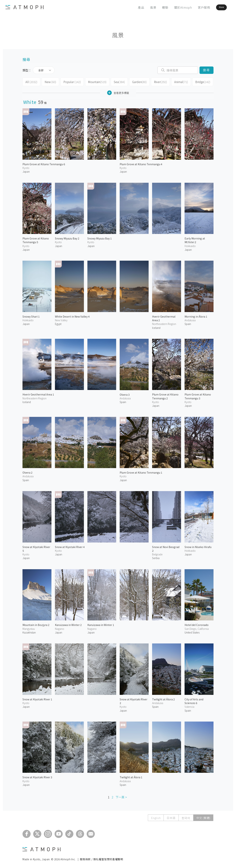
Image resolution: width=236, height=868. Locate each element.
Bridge (197, 81)
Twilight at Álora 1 (131, 776)
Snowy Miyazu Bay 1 (100, 237)
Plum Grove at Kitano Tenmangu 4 (141, 163)
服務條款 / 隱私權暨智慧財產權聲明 (101, 858)
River (156, 81)
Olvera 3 (125, 393)
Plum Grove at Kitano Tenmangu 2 (165, 395)
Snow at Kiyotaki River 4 (70, 546)
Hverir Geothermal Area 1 (38, 393)
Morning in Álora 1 (196, 315)
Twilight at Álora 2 (163, 698)
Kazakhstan (29, 631)
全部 (41, 70)
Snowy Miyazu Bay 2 (67, 237)
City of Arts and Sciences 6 (194, 700)
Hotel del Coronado (197, 624)
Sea (116, 81)
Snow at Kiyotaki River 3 (37, 776)
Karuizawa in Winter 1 (101, 624)
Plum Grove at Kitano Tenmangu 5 (36, 239)
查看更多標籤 (118, 92)
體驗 (155, 7)
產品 (131, 7)
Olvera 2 (27, 471)
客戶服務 (194, 7)
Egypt (58, 323)
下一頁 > (121, 796)
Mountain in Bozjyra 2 (36, 624)
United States (192, 631)
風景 (143, 7)
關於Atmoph (173, 7)
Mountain (94, 81)
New (49, 81)
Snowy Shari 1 (31, 315)
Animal (176, 81)
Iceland (27, 401)
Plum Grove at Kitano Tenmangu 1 (141, 471)
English (156, 817)
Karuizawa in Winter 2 (68, 624)
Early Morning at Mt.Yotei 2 (195, 239)
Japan (26, 170)
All (31, 81)
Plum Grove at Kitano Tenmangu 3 (198, 395)
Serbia (156, 557)
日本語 (171, 817)
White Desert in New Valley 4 (72, 315)
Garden (135, 81)
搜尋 (206, 70)
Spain (188, 323)
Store (215, 7)
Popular (70, 81)
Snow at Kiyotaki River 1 (37, 698)
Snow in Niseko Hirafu (198, 546)
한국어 (186, 817)
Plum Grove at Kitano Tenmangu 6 (44, 163)
